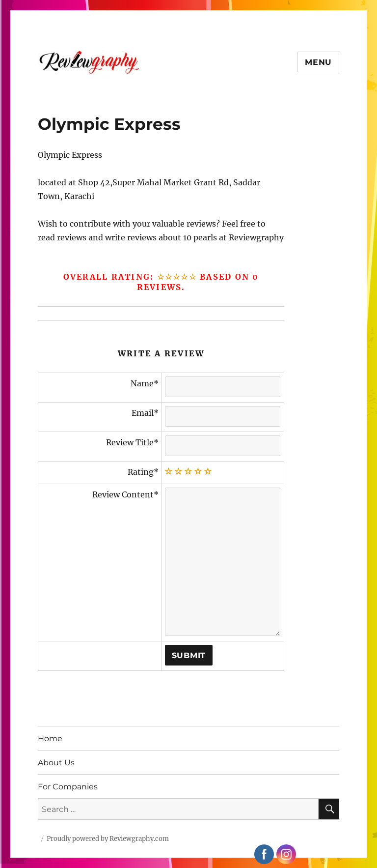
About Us (56, 763)
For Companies (68, 787)
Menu (318, 62)
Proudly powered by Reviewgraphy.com (108, 839)
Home (50, 738)
